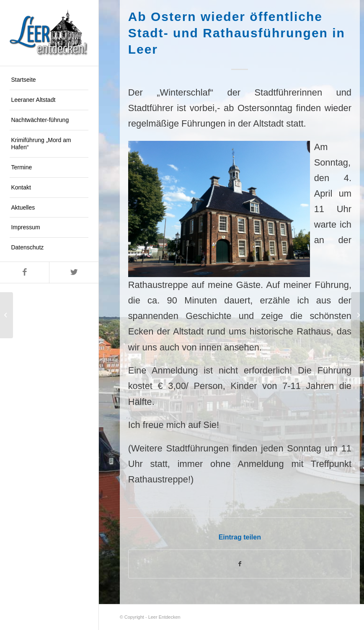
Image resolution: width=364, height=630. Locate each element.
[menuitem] (49, 80)
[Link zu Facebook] (25, 272)
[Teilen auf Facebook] (240, 564)
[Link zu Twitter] (74, 272)
